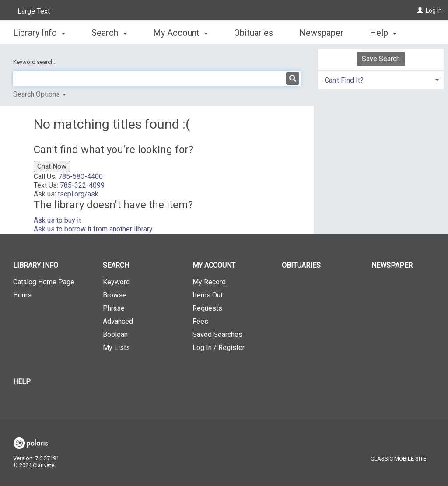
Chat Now (52, 166)
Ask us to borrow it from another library (93, 229)
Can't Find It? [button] (344, 80)
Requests (207, 308)
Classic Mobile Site (398, 459)
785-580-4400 (80, 177)
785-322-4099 (82, 185)
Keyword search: (35, 62)
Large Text (34, 11)
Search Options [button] (40, 94)
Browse (115, 295)
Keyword (116, 282)
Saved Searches (217, 334)
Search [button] (109, 31)
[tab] (381, 79)
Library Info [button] (39, 31)
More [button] (387, 33)
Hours (22, 295)
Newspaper (321, 31)
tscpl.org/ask (78, 194)
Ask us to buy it (57, 220)
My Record (209, 282)
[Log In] (420, 10)
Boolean (115, 334)
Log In (434, 10)
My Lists (116, 348)
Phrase (114, 308)
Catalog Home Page (44, 282)
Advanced (118, 321)
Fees (200, 321)
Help (22, 382)
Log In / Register (219, 348)
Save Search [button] (381, 59)
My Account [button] (180, 31)
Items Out (208, 295)
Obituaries (254, 31)
